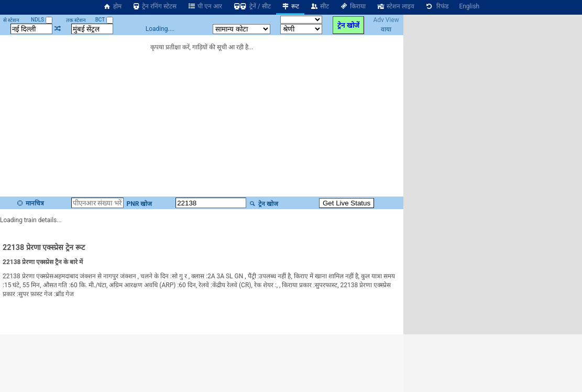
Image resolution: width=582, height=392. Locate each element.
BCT (104, 20)
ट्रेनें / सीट (252, 6)
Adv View (386, 20)
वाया (386, 29)
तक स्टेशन (76, 20)
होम (112, 6)
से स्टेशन (11, 20)
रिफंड (437, 6)
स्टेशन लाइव (395, 6)
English (469, 6)
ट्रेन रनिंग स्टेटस (155, 6)
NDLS (42, 20)
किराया (353, 6)
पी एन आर (205, 6)
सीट (319, 6)
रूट (290, 6)
